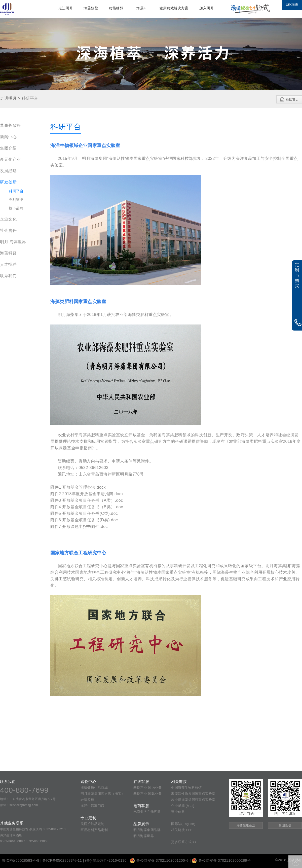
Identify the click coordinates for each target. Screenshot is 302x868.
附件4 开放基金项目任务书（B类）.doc (87, 507)
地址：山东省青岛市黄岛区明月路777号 (28, 799)
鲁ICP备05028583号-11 (62, 860)
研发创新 (8, 182)
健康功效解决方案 (174, 8)
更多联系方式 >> (184, 842)
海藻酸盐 (91, 8)
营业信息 (178, 812)
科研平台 (16, 191)
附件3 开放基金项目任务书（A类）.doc (87, 500)
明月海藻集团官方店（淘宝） (103, 794)
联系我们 (8, 276)
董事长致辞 (10, 125)
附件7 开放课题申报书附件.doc (79, 527)
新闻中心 (8, 137)
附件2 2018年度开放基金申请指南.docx (87, 494)
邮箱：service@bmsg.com (19, 805)
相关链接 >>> (181, 830)
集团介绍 (8, 148)
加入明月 (207, 8)
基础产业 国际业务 (147, 794)
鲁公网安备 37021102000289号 (221, 860)
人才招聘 (8, 264)
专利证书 (16, 200)
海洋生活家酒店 (11, 835)
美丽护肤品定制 (92, 824)
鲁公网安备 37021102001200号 (159, 860)
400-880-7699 (24, 790)
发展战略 (8, 171)
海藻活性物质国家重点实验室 (193, 794)
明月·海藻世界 (13, 242)
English (292, 4)
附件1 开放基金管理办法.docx (78, 487)
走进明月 (66, 8)
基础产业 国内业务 (147, 788)
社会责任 (8, 230)
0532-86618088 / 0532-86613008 (24, 841)
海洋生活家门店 (92, 806)
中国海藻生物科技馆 (186, 788)
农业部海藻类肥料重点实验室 (193, 800)
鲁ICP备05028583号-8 (21, 860)
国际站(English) (183, 824)
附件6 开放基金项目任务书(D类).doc (84, 520)
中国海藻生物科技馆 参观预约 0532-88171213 (33, 829)
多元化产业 (10, 159)
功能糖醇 (116, 8)
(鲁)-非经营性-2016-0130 (106, 860)
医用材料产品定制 (94, 830)
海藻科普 (8, 253)
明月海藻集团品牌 (147, 830)
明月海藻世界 (144, 836)
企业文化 (8, 219)
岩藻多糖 (87, 800)
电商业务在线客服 (147, 812)
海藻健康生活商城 (94, 788)
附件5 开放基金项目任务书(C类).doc (84, 513)
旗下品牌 (16, 208)
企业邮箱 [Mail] (183, 806)
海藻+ (141, 8)
